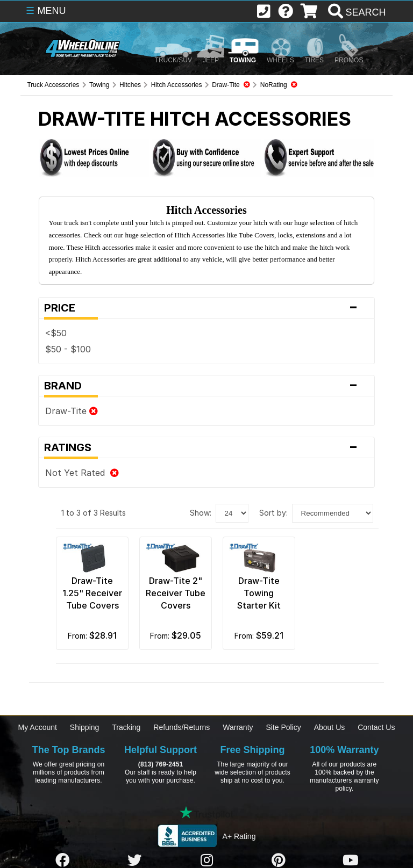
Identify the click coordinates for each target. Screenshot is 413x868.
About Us (330, 727)
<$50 (56, 333)
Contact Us (376, 727)
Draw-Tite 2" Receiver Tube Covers (176, 593)
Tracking (126, 727)
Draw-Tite (72, 411)
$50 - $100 (68, 349)
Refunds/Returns (181, 727)
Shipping (85, 727)
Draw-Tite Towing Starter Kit (259, 593)
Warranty (238, 727)
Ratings (206, 447)
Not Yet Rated (82, 473)
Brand (206, 386)
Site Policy (283, 727)
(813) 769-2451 (161, 764)
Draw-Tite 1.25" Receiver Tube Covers (92, 593)
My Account (38, 727)
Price (206, 308)
